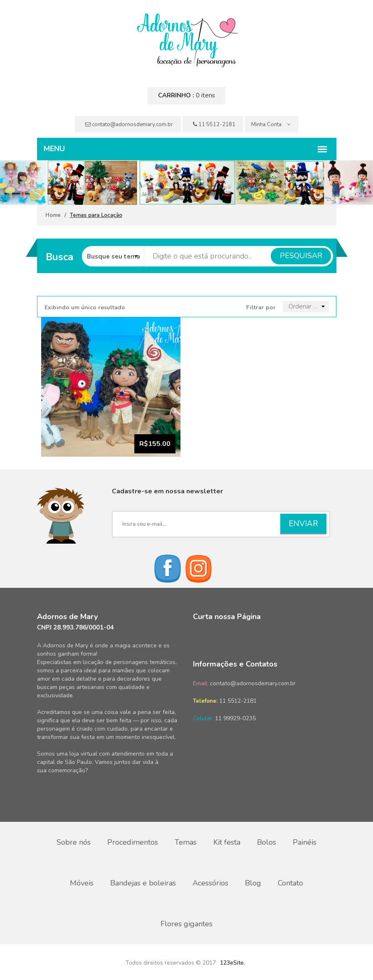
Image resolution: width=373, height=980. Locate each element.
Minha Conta (271, 124)
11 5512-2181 (214, 124)
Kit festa (227, 842)
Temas (186, 842)
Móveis (81, 883)
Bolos (267, 842)
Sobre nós (74, 842)
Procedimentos (133, 842)
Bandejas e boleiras (143, 883)
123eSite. (232, 963)
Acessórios (210, 883)
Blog (253, 883)
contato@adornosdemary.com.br (129, 124)
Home (53, 215)
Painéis (305, 842)
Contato (291, 883)
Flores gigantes (186, 924)
